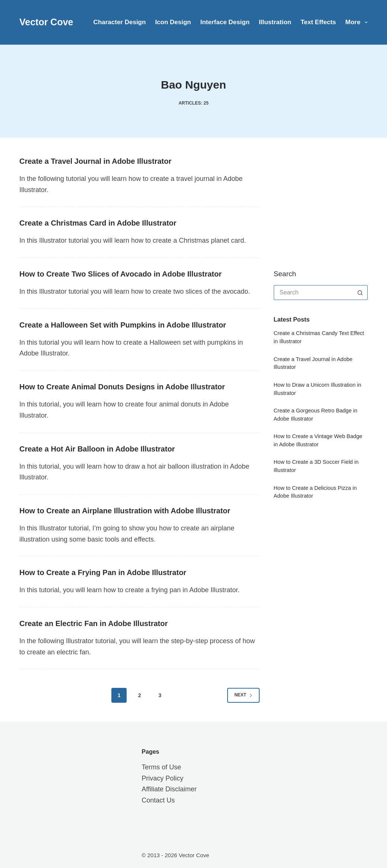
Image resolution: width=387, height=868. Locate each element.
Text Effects (318, 22)
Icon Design (173, 22)
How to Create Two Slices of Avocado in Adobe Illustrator (120, 274)
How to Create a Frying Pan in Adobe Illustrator (103, 572)
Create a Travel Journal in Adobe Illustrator (95, 161)
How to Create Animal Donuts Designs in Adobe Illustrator (122, 387)
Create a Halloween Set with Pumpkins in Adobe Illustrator (123, 325)
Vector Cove (46, 22)
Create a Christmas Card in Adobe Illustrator (98, 223)
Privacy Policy (162, 778)
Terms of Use (161, 767)
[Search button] (360, 293)
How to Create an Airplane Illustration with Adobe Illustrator (125, 511)
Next (243, 695)
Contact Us (158, 800)
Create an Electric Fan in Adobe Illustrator (93, 623)
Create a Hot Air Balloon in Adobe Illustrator (97, 449)
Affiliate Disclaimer (169, 789)
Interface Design (225, 22)
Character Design (120, 22)
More (356, 22)
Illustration (275, 22)
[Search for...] (313, 293)
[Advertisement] (330, 203)
